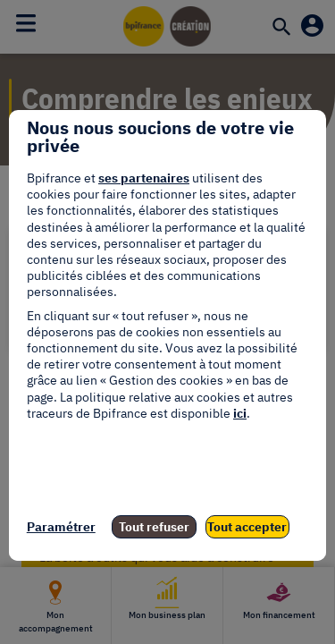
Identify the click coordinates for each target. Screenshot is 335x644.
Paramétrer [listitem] (61, 527)
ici (240, 413)
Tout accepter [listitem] (247, 527)
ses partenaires (144, 178)
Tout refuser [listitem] (154, 527)
